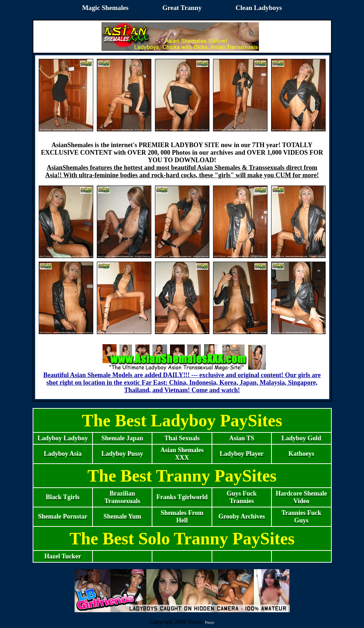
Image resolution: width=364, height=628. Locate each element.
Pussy (210, 622)
